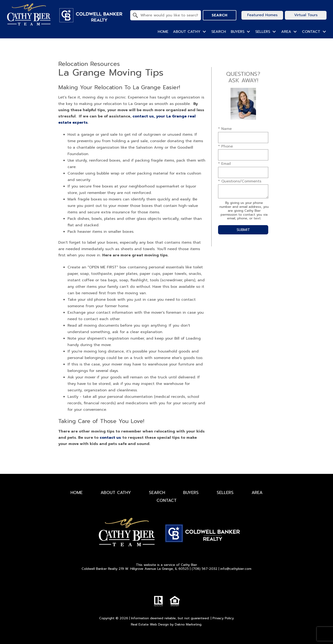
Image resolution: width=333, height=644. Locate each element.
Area (257, 493)
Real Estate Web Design (150, 624)
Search (219, 15)
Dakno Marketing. (188, 624)
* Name (225, 129)
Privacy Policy (223, 618)
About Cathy (116, 493)
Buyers (191, 493)
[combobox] (166, 15)
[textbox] (168, 15)
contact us (110, 438)
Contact (167, 500)
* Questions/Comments (240, 181)
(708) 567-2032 (205, 569)
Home (163, 32)
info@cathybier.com (236, 569)
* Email (224, 164)
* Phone (225, 146)
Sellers (225, 493)
